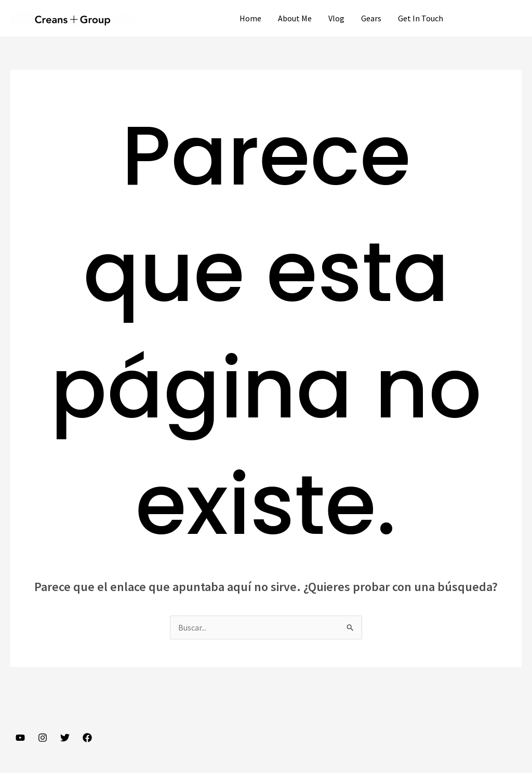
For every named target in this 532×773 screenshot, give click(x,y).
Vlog (336, 18)
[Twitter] (65, 738)
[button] (492, 18)
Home (250, 18)
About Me (295, 18)
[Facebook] (87, 738)
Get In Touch (421, 18)
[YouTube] (20, 738)
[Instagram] (43, 738)
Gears (371, 18)
